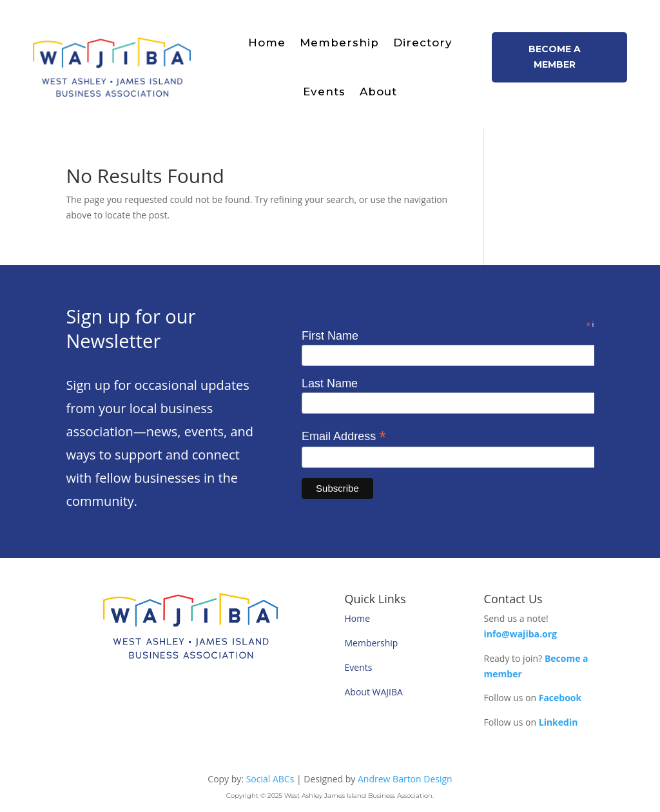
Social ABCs (270, 779)
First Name (330, 336)
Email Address (344, 436)
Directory (423, 43)
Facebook (560, 698)
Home (267, 43)
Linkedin (558, 722)
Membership (339, 43)
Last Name (330, 383)
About (378, 92)
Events (324, 92)
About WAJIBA (374, 692)
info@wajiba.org (520, 634)
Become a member (555, 57)
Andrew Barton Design (405, 779)
